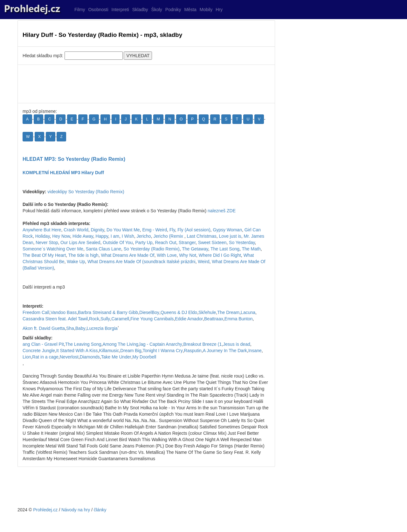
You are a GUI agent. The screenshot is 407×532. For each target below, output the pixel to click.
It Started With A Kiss (77, 351)
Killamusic (109, 351)
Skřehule (207, 312)
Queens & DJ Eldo (179, 312)
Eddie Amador (189, 319)
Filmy (80, 10)
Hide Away (83, 236)
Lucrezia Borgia (102, 328)
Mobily (206, 10)
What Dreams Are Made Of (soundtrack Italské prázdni (141, 262)
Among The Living (120, 344)
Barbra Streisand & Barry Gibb (108, 312)
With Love (167, 255)
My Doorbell (145, 357)
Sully (105, 319)
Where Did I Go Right (220, 255)
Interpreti (120, 10)
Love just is (230, 236)
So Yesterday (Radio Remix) (152, 249)
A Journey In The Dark (225, 351)
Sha (70, 328)
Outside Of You (118, 242)
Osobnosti (98, 10)
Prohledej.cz (45, 510)
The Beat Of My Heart (44, 255)
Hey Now (61, 236)
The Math (251, 249)
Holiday (43, 236)
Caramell (120, 319)
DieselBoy (149, 312)
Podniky (173, 10)
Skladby (140, 10)
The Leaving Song (83, 344)
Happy (102, 236)
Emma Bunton (239, 319)
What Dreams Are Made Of (128, 255)
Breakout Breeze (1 (203, 344)
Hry (219, 10)
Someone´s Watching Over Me (53, 249)
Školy (157, 10)
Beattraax (214, 319)
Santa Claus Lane (103, 249)
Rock (94, 319)
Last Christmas (201, 236)
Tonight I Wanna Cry (162, 351)
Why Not (188, 255)
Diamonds (90, 357)
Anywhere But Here (42, 230)
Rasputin (193, 351)
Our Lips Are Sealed (80, 242)
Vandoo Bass (64, 312)
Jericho (144, 236)
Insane (255, 351)
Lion (27, 357)
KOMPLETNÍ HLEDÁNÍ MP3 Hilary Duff (63, 173)
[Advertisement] (146, 84)
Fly (172, 230)
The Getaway (195, 249)
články (100, 510)
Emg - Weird (155, 230)
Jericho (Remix (169, 236)
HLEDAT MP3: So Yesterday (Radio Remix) (74, 159)
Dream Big (131, 351)
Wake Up (76, 262)
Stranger (187, 242)
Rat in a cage (45, 357)
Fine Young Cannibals (152, 319)
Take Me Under (116, 357)
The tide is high (83, 255)
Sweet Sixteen (212, 242)
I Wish (128, 236)
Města (190, 10)
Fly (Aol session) (194, 230)
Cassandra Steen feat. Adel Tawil (55, 319)
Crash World (76, 230)
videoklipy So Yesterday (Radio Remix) (86, 192)
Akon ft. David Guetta (44, 328)
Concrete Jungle (39, 351)
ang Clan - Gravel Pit (43, 344)
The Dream (228, 312)
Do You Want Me (123, 230)
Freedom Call (36, 312)
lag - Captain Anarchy (161, 344)
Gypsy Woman (227, 230)
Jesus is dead (237, 344)
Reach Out (166, 242)
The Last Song (225, 249)
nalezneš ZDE (222, 211)
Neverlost (69, 357)
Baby (80, 328)
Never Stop (47, 242)
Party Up (144, 242)
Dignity (98, 230)
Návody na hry (76, 510)
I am (115, 236)
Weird (203, 262)
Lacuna (248, 312)
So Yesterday (242, 242)
